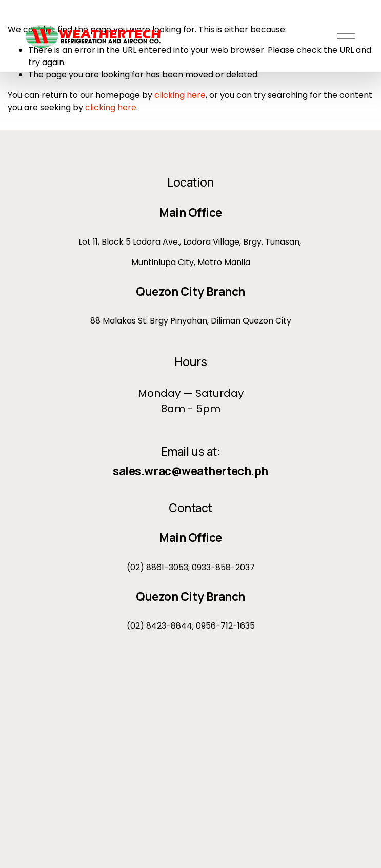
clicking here (180, 95)
